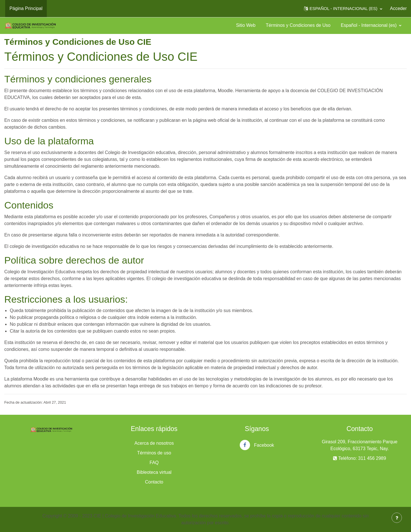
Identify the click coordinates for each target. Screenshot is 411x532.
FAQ (154, 463)
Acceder (398, 8)
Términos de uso (154, 453)
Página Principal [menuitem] (26, 8)
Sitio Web (246, 25)
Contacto (154, 482)
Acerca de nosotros (154, 443)
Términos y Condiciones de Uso (298, 25)
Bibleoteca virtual (154, 472)
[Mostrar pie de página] (397, 518)
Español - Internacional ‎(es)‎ (369, 25)
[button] (343, 9)
